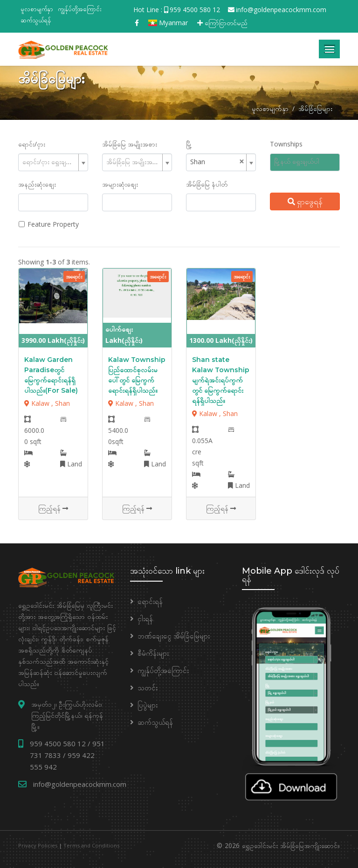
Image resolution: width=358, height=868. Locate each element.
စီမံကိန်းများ (153, 653)
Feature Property (53, 224)
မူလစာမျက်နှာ (37, 9)
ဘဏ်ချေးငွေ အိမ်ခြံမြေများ (174, 636)
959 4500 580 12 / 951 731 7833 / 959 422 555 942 (67, 755)
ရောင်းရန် (150, 601)
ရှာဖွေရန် (305, 201)
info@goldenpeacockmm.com (281, 10)
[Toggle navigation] (329, 49)
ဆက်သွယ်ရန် (36, 20)
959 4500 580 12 (195, 10)
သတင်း (148, 687)
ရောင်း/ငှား (32, 144)
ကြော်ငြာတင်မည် (222, 23)
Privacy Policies (38, 845)
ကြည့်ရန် (53, 508)
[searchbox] (309, 162)
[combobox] (53, 162)
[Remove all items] (242, 161)
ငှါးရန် (145, 618)
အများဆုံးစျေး (120, 184)
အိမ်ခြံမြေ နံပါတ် (207, 184)
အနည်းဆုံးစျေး (37, 184)
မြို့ (189, 144)
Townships (286, 144)
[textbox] (49, 162)
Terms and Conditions (91, 845)
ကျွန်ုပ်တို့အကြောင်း (80, 9)
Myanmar (168, 23)
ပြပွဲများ (148, 705)
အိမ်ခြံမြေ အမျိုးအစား (130, 144)
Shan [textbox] (198, 162)
